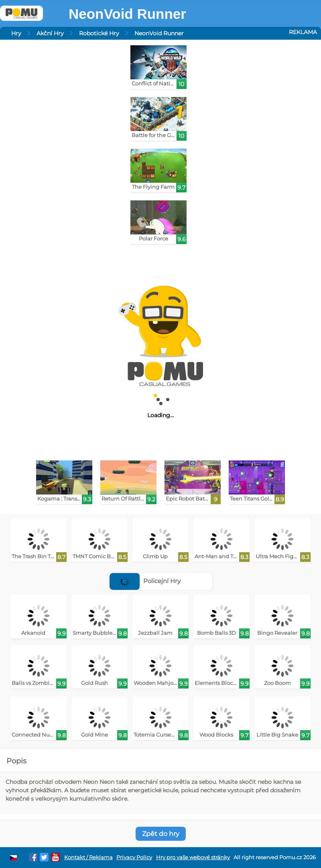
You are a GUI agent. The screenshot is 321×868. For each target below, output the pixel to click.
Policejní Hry (145, 581)
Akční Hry (50, 33)
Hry (16, 33)
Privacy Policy (134, 857)
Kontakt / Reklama (88, 857)
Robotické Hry (99, 33)
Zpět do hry (161, 834)
